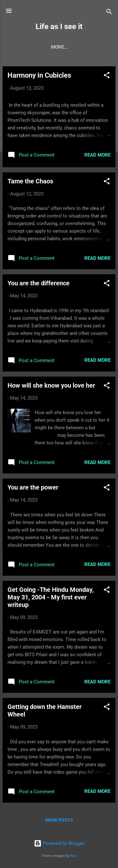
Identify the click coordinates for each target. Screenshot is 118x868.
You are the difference (39, 283)
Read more (97, 155)
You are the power (33, 487)
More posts (59, 820)
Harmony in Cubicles (39, 75)
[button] (107, 76)
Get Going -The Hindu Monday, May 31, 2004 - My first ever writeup (51, 597)
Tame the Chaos (30, 181)
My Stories (36, 47)
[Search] (109, 13)
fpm (74, 856)
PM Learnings (78, 47)
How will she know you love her (51, 385)
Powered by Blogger (59, 843)
